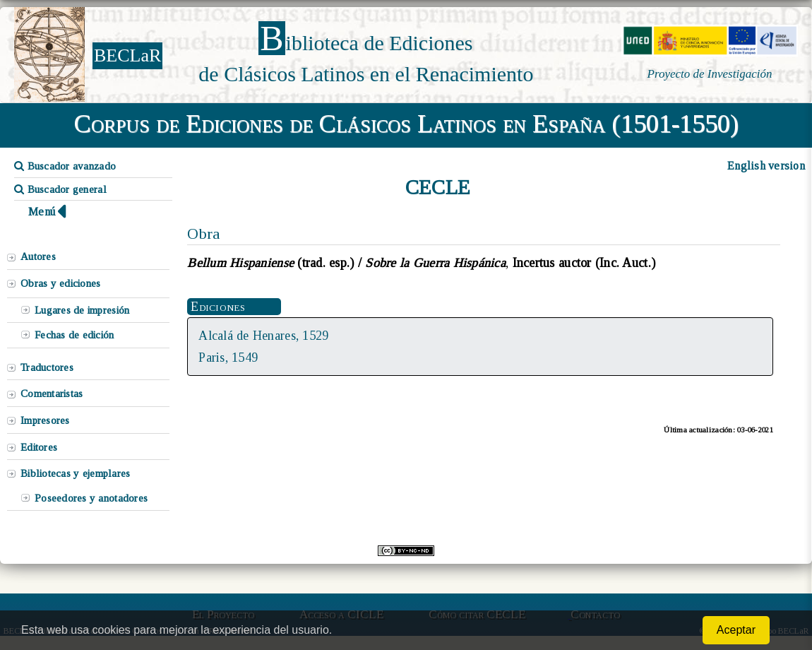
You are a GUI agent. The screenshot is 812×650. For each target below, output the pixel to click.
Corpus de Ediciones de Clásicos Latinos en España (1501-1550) (406, 124)
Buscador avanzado (65, 166)
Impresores (45, 420)
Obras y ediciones (61, 283)
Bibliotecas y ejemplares (75, 473)
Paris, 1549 (228, 357)
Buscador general (60, 189)
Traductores (47, 367)
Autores (38, 256)
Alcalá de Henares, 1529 (263, 336)
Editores (39, 447)
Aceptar (736, 630)
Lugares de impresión (82, 310)
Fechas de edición (74, 335)
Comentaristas (52, 394)
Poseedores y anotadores (91, 498)
